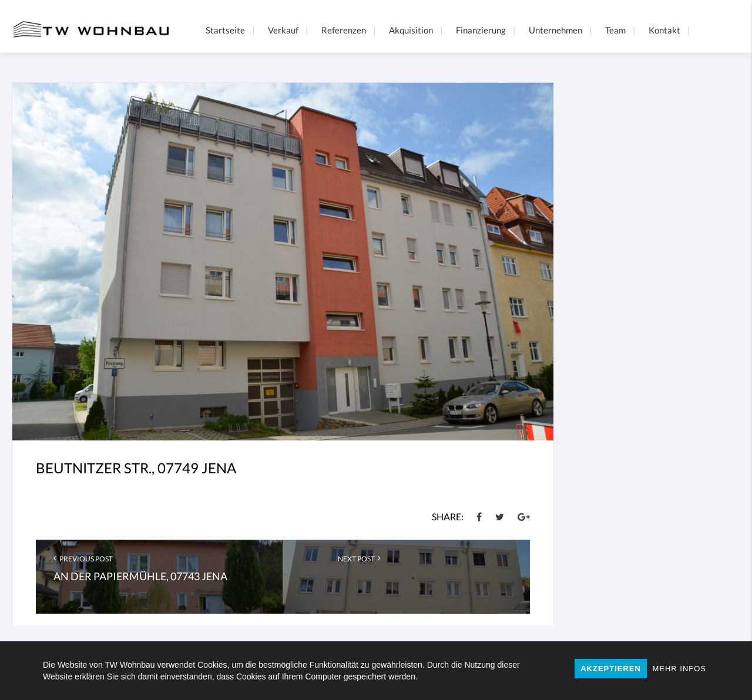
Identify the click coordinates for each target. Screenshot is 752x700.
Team (615, 30)
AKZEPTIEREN (611, 669)
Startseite (225, 30)
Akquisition (411, 30)
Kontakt (664, 30)
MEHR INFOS (679, 669)
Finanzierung (481, 30)
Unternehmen (555, 30)
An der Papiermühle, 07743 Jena (140, 576)
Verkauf (283, 30)
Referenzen (344, 30)
